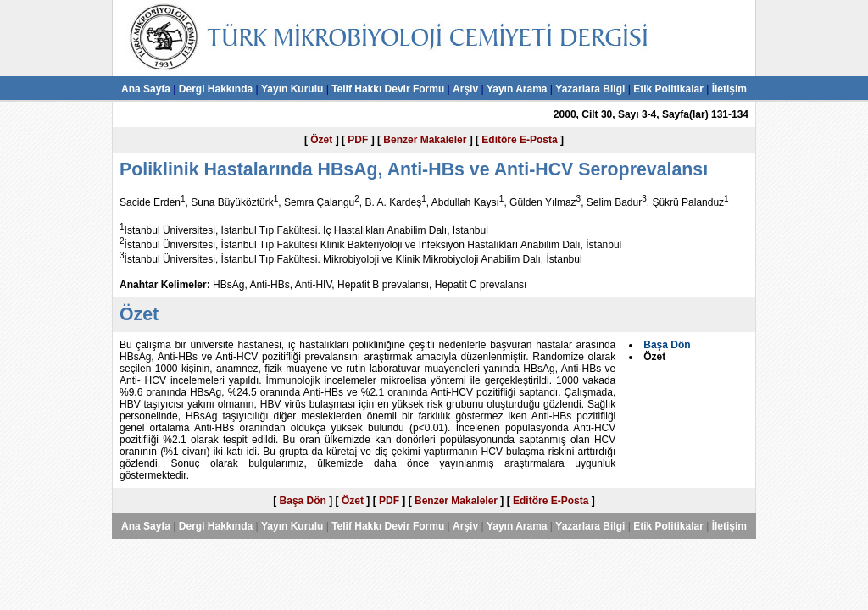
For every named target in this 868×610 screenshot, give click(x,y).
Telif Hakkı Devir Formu (388, 89)
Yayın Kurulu (292, 89)
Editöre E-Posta (519, 140)
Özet (321, 140)
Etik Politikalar (668, 89)
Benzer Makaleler (425, 140)
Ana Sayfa (146, 89)
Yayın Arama (517, 89)
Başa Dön (303, 501)
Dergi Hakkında (216, 89)
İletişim (729, 89)
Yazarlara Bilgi (590, 89)
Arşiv (465, 89)
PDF (358, 140)
